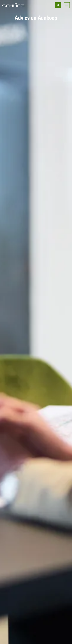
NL (58, 6)
